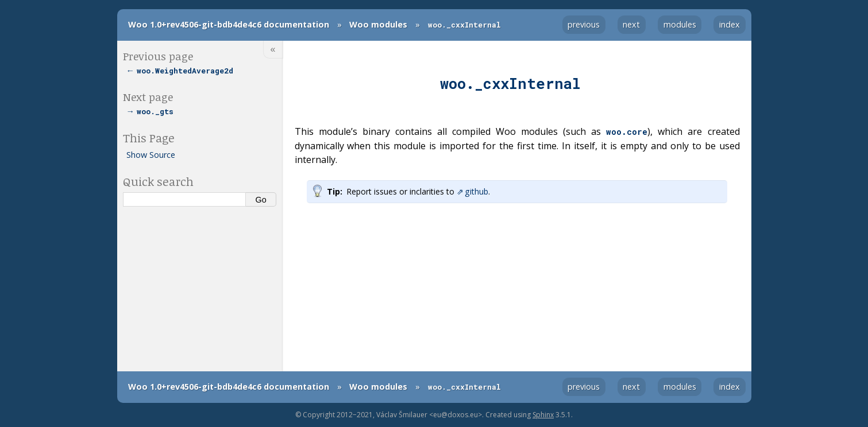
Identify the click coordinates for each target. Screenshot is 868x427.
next (631, 24)
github (477, 191)
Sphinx (543, 415)
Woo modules (378, 24)
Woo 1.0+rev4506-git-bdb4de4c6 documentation (229, 24)
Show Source (151, 155)
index (730, 24)
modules (680, 24)
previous (584, 24)
